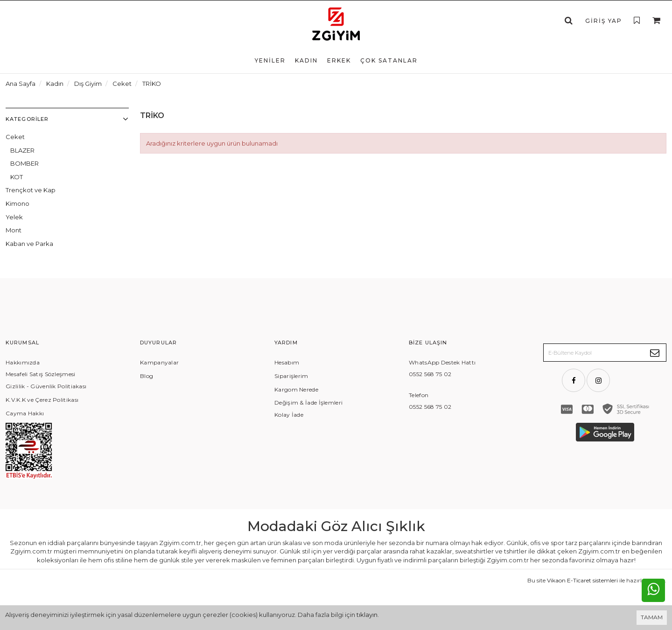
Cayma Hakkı (25, 413)
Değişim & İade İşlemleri (308, 402)
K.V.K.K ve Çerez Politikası (42, 400)
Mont (14, 230)
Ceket (15, 137)
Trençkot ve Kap (31, 190)
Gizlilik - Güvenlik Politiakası (46, 386)
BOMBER (24, 163)
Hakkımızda (23, 362)
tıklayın (367, 615)
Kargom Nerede (296, 389)
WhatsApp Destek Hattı (442, 362)
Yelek (14, 217)
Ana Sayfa (21, 84)
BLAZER (22, 150)
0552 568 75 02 (430, 374)
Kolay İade (289, 415)
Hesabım (287, 362)
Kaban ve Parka (29, 244)
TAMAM (652, 617)
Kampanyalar (159, 362)
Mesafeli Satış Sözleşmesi (41, 374)
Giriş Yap (604, 21)
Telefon (419, 395)
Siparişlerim (291, 376)
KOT (17, 177)
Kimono (17, 203)
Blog (147, 376)
